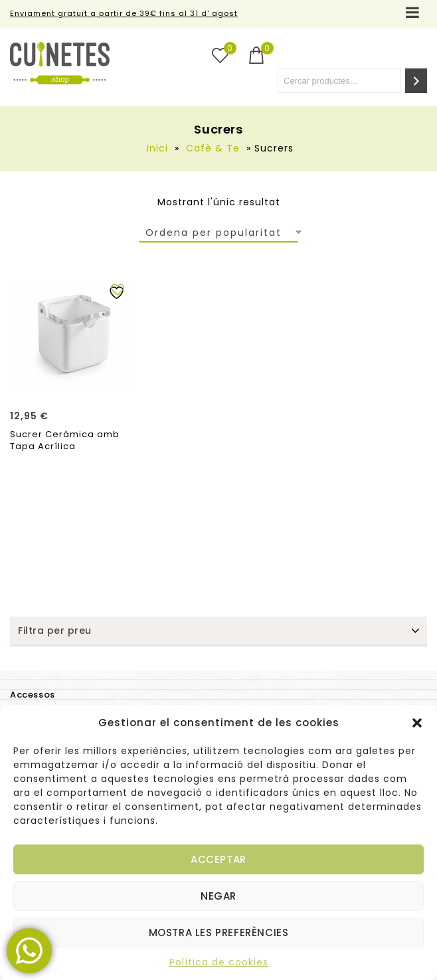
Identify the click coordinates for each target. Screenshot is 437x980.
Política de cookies (219, 962)
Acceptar (218, 859)
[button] (417, 723)
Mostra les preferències (219, 932)
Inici (157, 148)
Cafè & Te (213, 148)
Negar (218, 896)
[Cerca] (416, 81)
